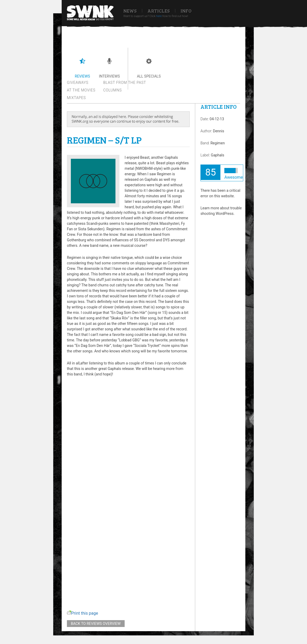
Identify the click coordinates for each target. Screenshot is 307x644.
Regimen (218, 143)
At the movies (81, 90)
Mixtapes (76, 98)
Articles (159, 11)
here (159, 16)
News (130, 11)
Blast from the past (125, 83)
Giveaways (78, 83)
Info (186, 11)
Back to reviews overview (96, 624)
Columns (113, 90)
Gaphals (217, 155)
